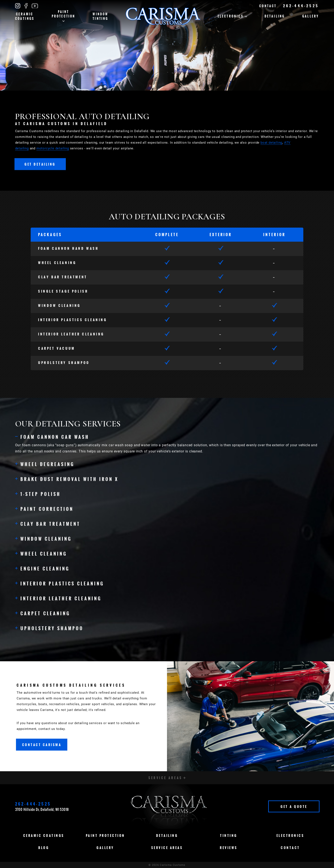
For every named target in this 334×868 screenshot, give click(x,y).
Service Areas (167, 848)
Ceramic (25, 16)
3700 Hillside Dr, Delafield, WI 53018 (42, 809)
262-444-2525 (301, 6)
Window (100, 16)
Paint (64, 16)
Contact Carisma (42, 745)
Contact (268, 6)
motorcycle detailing (53, 148)
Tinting (229, 835)
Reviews (229, 848)
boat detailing (271, 143)
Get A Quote (294, 806)
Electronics (232, 16)
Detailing (275, 16)
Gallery (311, 16)
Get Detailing (40, 164)
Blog (44, 848)
